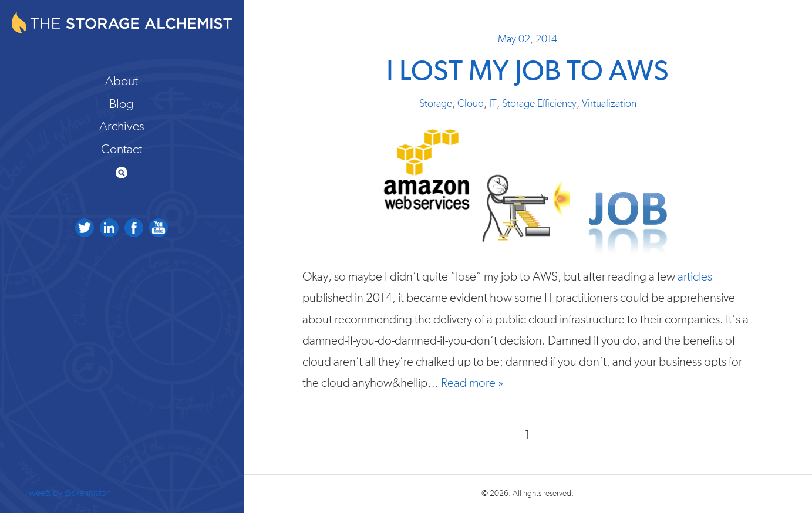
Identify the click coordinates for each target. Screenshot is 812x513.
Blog (122, 104)
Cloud (471, 104)
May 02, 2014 (528, 39)
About (122, 81)
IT (493, 104)
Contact (122, 149)
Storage (436, 104)
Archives (122, 126)
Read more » (472, 383)
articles (695, 277)
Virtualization (609, 104)
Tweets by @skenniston (68, 493)
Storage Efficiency (539, 104)
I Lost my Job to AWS (528, 72)
